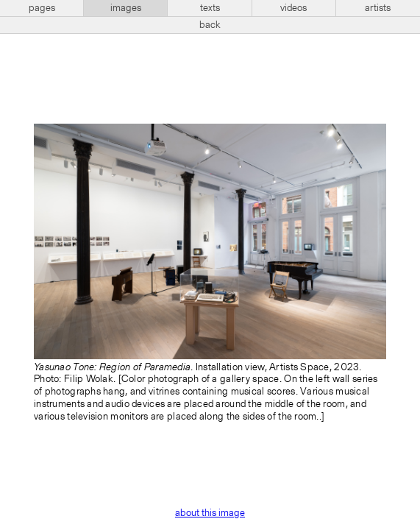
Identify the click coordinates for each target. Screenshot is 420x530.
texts (210, 8)
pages (42, 8)
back (210, 25)
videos (293, 8)
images (126, 8)
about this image (210, 513)
